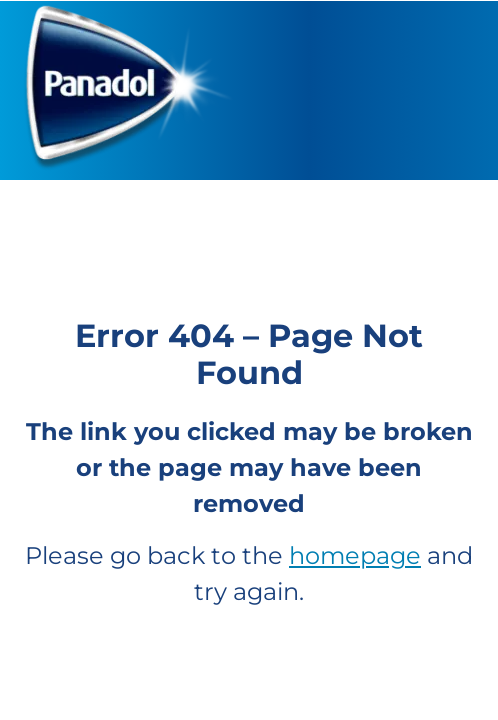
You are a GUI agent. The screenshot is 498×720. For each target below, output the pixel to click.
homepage (355, 555)
